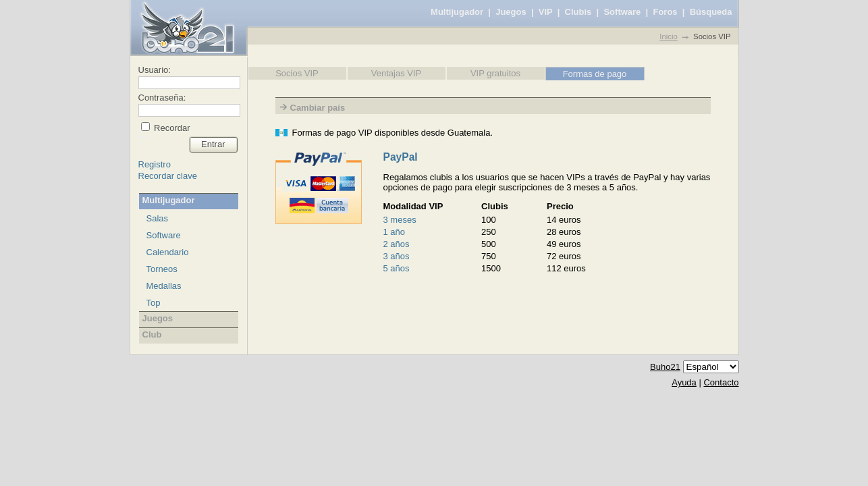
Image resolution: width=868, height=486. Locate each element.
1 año (395, 232)
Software (622, 12)
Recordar (171, 128)
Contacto (721, 382)
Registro (155, 164)
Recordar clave (168, 176)
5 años (397, 268)
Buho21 (665, 367)
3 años (397, 256)
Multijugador (457, 12)
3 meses (400, 220)
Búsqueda (711, 12)
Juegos (511, 12)
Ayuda (684, 382)
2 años (397, 244)
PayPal (401, 157)
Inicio (668, 36)
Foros (665, 12)
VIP (546, 12)
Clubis (578, 12)
